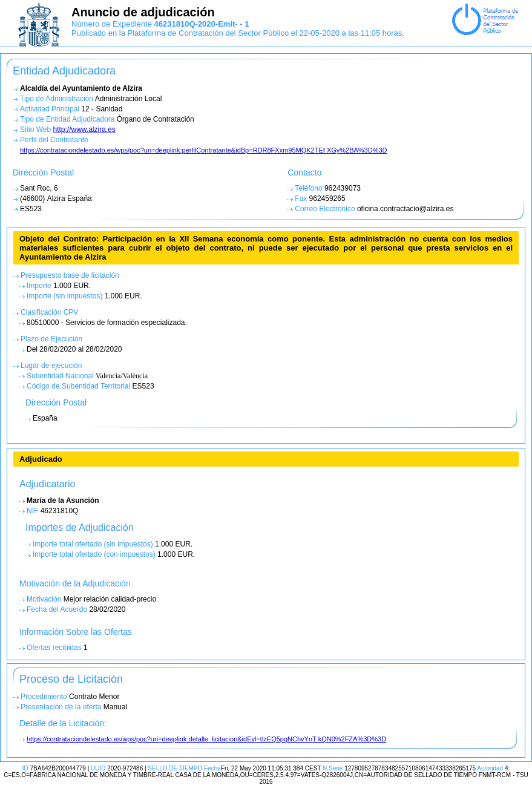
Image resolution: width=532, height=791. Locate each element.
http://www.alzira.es (84, 130)
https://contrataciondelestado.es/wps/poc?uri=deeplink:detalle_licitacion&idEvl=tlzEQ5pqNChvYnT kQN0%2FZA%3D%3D (206, 739)
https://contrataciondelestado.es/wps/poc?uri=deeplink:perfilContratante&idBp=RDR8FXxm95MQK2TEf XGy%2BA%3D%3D (204, 150)
